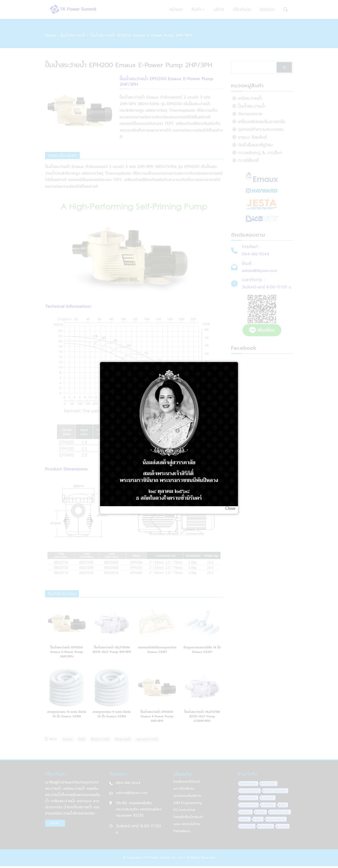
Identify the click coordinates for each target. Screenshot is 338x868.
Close (230, 508)
